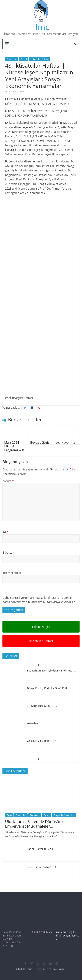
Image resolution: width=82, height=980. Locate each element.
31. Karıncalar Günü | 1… (42, 706)
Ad (5, 532)
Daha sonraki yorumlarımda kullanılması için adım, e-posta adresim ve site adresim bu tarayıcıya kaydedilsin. (39, 600)
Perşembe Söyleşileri (64, 815)
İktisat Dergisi (41, 627)
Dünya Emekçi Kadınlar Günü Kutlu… (49, 688)
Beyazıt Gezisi (40, 442)
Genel (24, 59)
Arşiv (9, 815)
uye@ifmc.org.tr (66, 932)
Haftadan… (33, 723)
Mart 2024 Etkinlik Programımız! (14, 446)
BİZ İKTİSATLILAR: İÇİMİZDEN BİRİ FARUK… (52, 671)
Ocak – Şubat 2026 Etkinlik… (43, 867)
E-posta (9, 553)
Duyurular (12, 59)
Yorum (8, 481)
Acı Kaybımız (65, 442)
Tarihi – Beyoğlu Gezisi (40, 849)
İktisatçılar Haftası (40, 59)
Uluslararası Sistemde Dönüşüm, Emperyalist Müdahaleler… (34, 824)
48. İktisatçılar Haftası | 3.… (43, 741)
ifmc (41, 27)
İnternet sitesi (12, 573)
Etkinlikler (35, 815)
